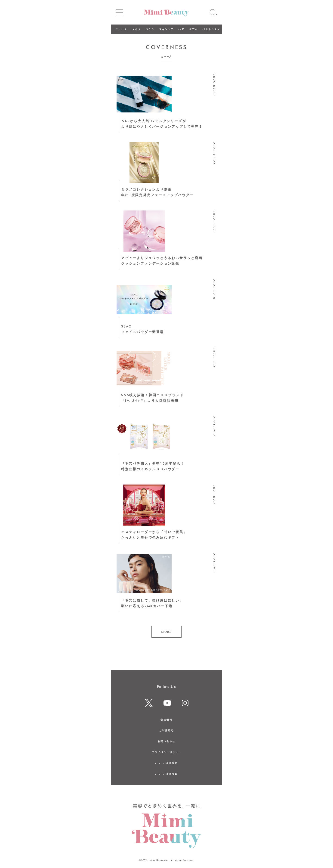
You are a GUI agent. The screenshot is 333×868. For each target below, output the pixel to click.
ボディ (194, 29)
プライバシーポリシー (166, 752)
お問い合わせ (167, 741)
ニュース (122, 29)
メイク (136, 29)
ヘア (182, 29)
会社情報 (166, 720)
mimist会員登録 (167, 774)
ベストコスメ (211, 29)
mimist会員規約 (167, 763)
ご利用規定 (166, 730)
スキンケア (166, 29)
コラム (150, 29)
